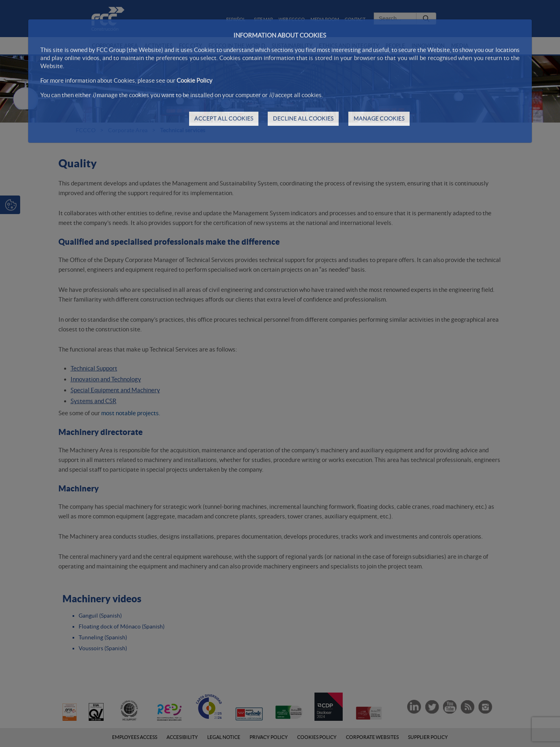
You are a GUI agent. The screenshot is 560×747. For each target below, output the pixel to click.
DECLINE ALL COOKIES (303, 119)
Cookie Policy (195, 80)
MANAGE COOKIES (379, 119)
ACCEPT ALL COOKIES (224, 119)
